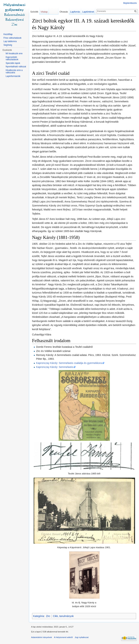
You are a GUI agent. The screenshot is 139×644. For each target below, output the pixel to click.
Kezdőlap (8, 34)
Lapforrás (75, 12)
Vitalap (44, 12)
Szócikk (34, 12)
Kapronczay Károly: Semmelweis (55, 367)
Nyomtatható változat (16, 67)
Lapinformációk (13, 76)
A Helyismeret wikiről (63, 637)
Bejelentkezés (130, 3)
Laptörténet (88, 12)
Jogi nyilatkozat (82, 637)
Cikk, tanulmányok (63, 616)
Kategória (39, 616)
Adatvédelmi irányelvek (42, 637)
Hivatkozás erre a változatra (14, 71)
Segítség (8, 45)
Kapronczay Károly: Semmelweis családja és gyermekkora (69, 363)
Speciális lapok (13, 63)
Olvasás (64, 12)
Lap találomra (10, 41)
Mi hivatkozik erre (14, 54)
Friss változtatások (12, 38)
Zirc (48, 616)
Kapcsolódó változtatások (12, 58)
